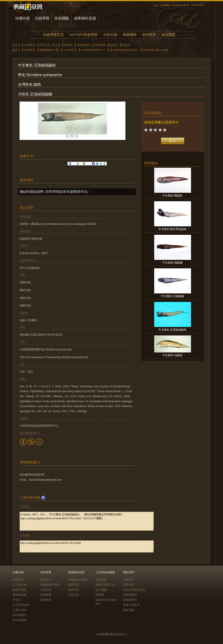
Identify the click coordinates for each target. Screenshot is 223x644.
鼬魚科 (126, 45)
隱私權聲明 (130, 600)
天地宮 (17, 600)
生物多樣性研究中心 (93, 50)
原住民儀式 (20, 615)
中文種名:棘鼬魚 (172, 196)
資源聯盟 (168, 35)
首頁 (156, 5)
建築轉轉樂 (20, 595)
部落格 (165, 5)
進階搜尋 (149, 35)
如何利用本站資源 (134, 590)
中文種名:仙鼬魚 (172, 355)
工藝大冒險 (20, 610)
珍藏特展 (23, 18)
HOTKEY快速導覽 (84, 35)
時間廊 (100, 595)
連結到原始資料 (32, 191)
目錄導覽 (42, 18)
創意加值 (73, 595)
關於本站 (129, 585)
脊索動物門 (84, 45)
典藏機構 (130, 35)
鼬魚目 (114, 45)
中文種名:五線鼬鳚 (172, 296)
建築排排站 (20, 590)
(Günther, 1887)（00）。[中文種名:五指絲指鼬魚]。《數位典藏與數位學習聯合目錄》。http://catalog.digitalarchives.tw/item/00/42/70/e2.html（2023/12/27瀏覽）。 (87, 521)
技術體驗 (62, 18)
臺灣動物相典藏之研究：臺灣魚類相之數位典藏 (139, 50)
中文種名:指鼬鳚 (172, 263)
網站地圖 (129, 610)
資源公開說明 (131, 605)
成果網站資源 (85, 18)
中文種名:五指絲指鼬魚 (172, 330)
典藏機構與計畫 (49, 50)
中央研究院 (70, 50)
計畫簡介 (129, 580)
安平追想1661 (21, 605)
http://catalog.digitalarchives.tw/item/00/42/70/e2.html (87, 546)
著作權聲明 (130, 595)
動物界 (68, 45)
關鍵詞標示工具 (105, 585)
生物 (57, 45)
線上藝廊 (101, 590)
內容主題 (110, 35)
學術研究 (73, 590)
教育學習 (73, 585)
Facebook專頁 (181, 5)
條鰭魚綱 (100, 45)
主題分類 (46, 590)
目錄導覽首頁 (53, 35)
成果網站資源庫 (78, 580)
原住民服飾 (20, 620)
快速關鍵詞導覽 (50, 585)
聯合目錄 (46, 580)
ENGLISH (198, 5)
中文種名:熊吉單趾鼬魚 (172, 229)
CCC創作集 (20, 585)
